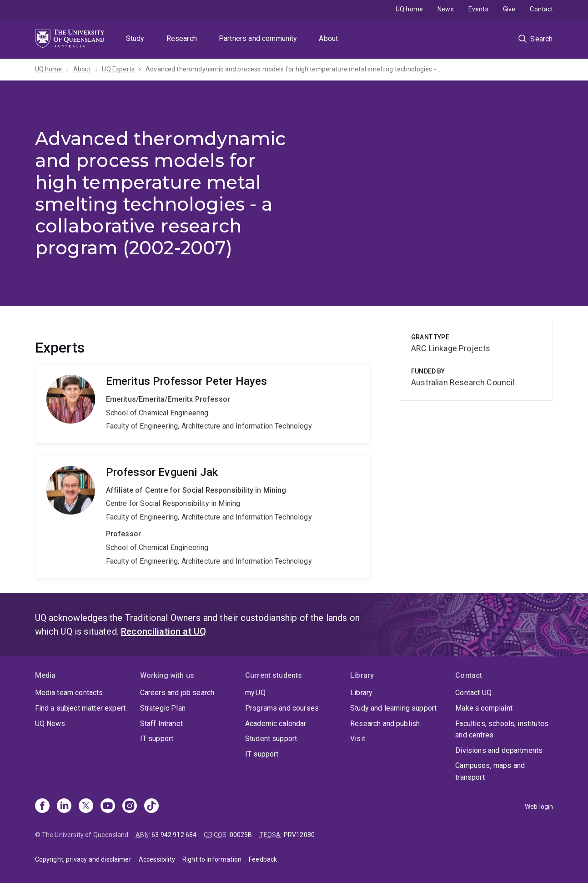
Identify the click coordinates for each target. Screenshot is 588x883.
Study (135, 38)
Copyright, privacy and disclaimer (83, 859)
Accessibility (157, 859)
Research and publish (385, 724)
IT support (157, 739)
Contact (541, 9)
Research (182, 38)
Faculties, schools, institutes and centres (502, 729)
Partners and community (258, 38)
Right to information (212, 859)
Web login (539, 807)
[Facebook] (42, 807)
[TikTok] (151, 807)
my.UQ (255, 693)
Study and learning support (393, 708)
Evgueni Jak (203, 516)
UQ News (50, 724)
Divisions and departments (499, 750)
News (446, 9)
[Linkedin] (64, 807)
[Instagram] (130, 807)
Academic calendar (276, 724)
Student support (271, 739)
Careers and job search (177, 693)
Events (478, 9)
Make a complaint (484, 708)
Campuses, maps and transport (490, 771)
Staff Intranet (161, 724)
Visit (358, 739)
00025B (241, 835)
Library (361, 693)
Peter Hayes (203, 404)
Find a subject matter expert (80, 708)
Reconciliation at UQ (163, 631)
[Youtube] (108, 807)
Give (509, 9)
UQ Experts (118, 69)
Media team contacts (69, 693)
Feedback (263, 859)
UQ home (409, 9)
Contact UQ (473, 693)
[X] (86, 807)
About (328, 38)
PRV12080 (299, 835)
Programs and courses (282, 708)
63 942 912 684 (174, 835)
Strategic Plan (163, 708)
